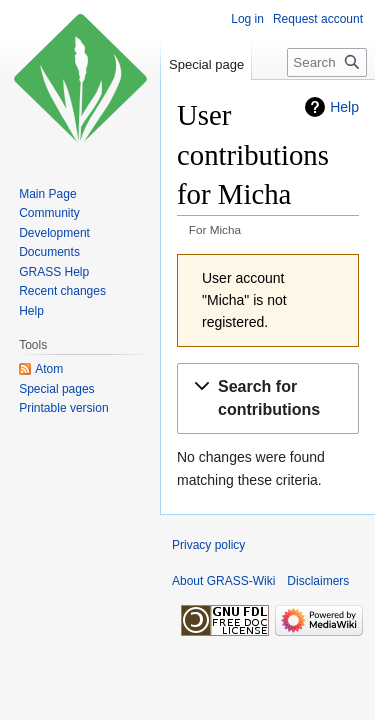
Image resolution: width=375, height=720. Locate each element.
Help (344, 107)
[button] (268, 399)
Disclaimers (318, 581)
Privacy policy (208, 545)
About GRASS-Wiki (223, 581)
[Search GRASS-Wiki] (327, 62)
